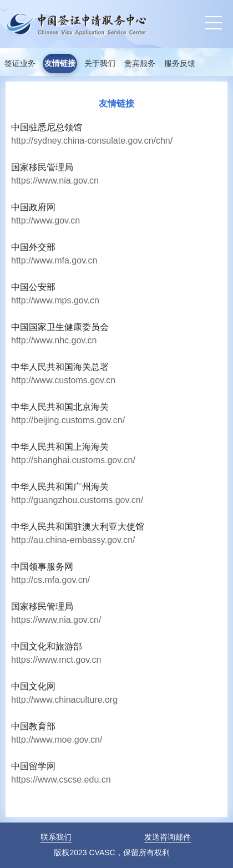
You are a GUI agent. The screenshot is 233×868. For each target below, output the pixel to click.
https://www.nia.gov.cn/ (56, 620)
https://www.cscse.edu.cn (61, 780)
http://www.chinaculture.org (64, 700)
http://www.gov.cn (45, 220)
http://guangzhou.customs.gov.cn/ (77, 500)
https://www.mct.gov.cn (56, 660)
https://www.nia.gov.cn (55, 181)
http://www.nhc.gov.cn (54, 340)
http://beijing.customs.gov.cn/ (68, 420)
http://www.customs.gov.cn (63, 380)
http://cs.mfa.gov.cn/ (50, 580)
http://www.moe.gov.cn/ (57, 740)
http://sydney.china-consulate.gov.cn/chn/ (92, 141)
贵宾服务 (140, 64)
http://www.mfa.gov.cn (54, 260)
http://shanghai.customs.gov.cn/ (73, 460)
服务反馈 (180, 64)
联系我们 (56, 837)
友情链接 (60, 64)
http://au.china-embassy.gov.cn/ (73, 540)
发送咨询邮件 (168, 837)
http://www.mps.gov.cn (55, 300)
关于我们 (100, 64)
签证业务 (20, 64)
